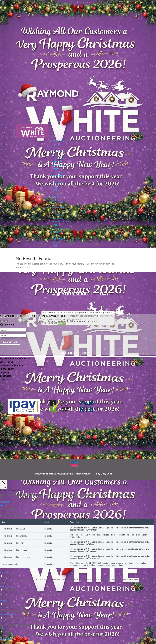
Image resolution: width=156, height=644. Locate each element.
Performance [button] (6, 586)
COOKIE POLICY (8, 457)
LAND (56, 169)
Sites (55, 148)
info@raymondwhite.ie (11, 365)
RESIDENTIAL (59, 141)
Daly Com (106, 474)
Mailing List (58, 183)
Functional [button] (5, 572)
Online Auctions (61, 173)
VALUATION (6, 452)
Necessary (9, 505)
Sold (55, 155)
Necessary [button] (5, 502)
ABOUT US (58, 176)
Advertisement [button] (7, 614)
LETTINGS (58, 162)
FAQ (55, 190)
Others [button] (3, 628)
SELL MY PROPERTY (62, 165)
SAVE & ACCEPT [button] (7, 639)
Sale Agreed (59, 152)
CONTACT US (6, 441)
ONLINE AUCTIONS (62, 159)
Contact (57, 180)
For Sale (57, 145)
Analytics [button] (4, 600)
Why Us (57, 186)
